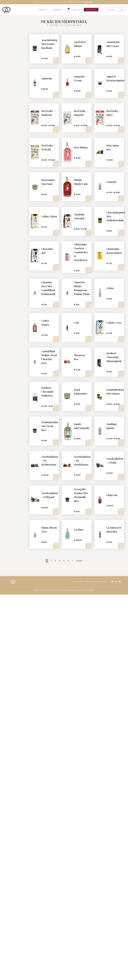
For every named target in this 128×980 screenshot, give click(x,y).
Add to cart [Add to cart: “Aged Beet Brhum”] (88, 60)
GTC (62, 590)
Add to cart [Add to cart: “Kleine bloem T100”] (56, 546)
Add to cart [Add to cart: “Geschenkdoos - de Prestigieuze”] (88, 477)
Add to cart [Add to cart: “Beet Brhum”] (88, 164)
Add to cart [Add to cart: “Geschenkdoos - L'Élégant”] (56, 511)
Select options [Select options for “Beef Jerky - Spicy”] (121, 129)
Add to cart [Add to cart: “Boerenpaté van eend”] (56, 198)
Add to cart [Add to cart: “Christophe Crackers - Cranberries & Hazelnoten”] (88, 270)
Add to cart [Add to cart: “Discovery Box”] (88, 373)
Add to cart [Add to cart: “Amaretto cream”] (88, 95)
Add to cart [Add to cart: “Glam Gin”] (121, 511)
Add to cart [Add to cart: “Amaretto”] (56, 95)
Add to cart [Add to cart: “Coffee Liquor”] (56, 339)
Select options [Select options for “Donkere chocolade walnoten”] (56, 408)
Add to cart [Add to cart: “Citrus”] (121, 304)
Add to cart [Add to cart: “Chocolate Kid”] (56, 267)
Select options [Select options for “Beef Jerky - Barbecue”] (56, 129)
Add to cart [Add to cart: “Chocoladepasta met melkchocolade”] (121, 233)
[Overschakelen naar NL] (72, 10)
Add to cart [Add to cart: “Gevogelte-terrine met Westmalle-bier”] (88, 511)
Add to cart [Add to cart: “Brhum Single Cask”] (88, 198)
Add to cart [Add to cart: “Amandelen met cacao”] (121, 60)
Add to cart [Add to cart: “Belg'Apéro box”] (121, 164)
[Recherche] (112, 10)
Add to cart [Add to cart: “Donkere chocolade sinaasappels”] (121, 373)
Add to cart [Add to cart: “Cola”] (88, 339)
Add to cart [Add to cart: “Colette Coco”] (121, 339)
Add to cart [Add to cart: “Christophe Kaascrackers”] (121, 267)
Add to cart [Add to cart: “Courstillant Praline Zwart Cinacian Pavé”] (56, 373)
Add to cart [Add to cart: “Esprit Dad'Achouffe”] (88, 442)
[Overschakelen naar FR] (77, 10)
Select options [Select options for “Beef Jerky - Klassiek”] (88, 129)
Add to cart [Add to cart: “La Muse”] (88, 546)
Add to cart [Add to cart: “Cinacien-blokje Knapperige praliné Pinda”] (88, 304)
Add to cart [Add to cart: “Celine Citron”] (56, 233)
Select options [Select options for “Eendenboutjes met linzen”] (121, 408)
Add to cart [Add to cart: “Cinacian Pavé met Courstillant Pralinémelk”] (56, 304)
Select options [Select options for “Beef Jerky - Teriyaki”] (56, 164)
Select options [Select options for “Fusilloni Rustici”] (121, 442)
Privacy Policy (54, 590)
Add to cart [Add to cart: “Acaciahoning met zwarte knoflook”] (56, 60)
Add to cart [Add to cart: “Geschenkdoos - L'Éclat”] (121, 477)
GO (122, 10)
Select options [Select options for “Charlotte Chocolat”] (88, 233)
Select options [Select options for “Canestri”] (121, 198)
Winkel (42, 10)
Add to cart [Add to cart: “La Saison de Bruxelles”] (121, 546)
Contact (55, 10)
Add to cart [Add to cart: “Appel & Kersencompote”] (121, 95)
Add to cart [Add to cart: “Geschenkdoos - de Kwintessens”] (56, 477)
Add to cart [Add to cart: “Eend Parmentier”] (88, 408)
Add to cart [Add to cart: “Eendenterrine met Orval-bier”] (56, 442)
